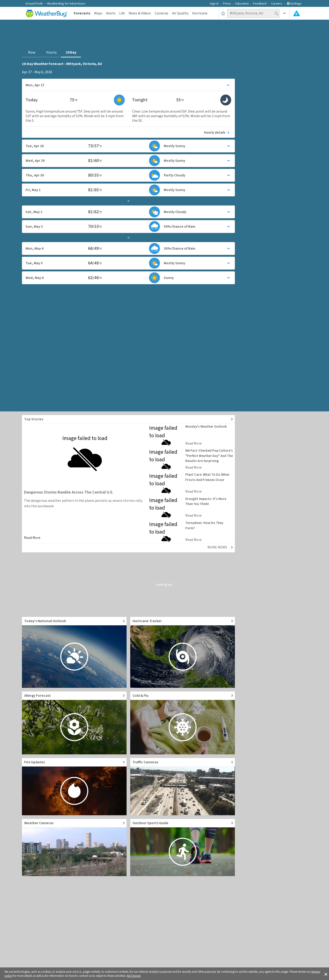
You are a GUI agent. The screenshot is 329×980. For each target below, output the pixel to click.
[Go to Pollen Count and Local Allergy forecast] (74, 723)
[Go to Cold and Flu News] (183, 723)
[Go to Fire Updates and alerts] (74, 787)
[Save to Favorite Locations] (223, 13)
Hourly (51, 52)
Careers (277, 4)
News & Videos (140, 13)
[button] (326, 974)
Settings (294, 4)
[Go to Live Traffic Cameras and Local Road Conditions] (183, 787)
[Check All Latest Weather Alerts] (297, 13)
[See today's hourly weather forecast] (128, 132)
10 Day (71, 52)
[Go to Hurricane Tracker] (183, 652)
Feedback (260, 4)
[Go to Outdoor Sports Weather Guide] (183, 848)
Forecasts (82, 13)
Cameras (162, 13)
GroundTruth (34, 4)
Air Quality (180, 13)
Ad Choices (134, 976)
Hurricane (200, 13)
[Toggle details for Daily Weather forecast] (128, 85)
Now (32, 52)
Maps (98, 13)
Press (227, 4)
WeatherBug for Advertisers (66, 4)
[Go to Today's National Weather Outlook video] (74, 652)
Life (122, 13)
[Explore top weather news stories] (128, 419)
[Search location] (253, 13)
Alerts (111, 13)
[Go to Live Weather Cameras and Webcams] (74, 848)
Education (242, 4)
